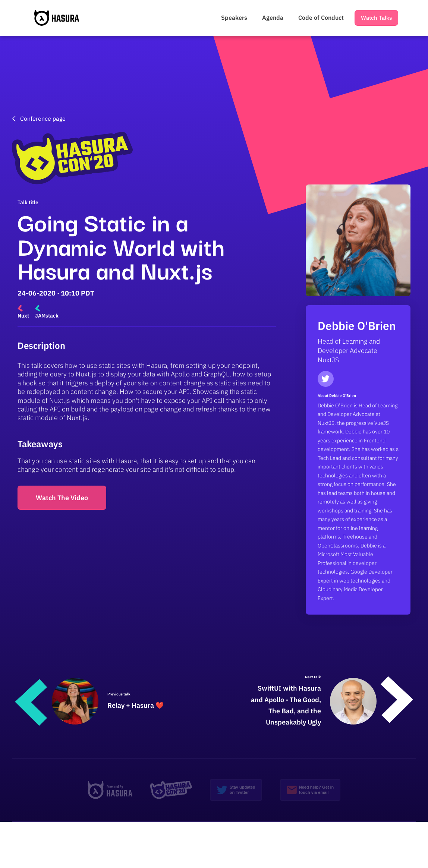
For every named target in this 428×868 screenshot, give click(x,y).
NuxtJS (328, 360)
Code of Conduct (321, 18)
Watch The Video (62, 498)
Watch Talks (376, 18)
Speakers (234, 18)
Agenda (273, 18)
